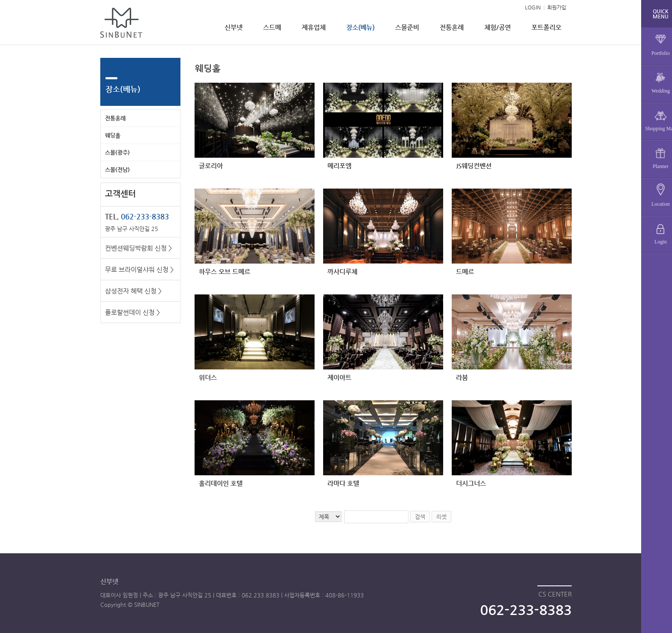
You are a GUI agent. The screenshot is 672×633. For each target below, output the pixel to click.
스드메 (272, 27)
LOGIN (533, 7)
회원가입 (557, 7)
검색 (420, 517)
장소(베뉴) (360, 27)
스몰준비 (407, 27)
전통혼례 (452, 27)
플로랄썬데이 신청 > (132, 312)
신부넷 (234, 27)
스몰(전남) (117, 169)
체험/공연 (498, 27)
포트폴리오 (546, 27)
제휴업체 (314, 27)
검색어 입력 (195, 58)
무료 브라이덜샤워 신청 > (139, 269)
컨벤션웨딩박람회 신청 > (138, 248)
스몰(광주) (117, 152)
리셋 (441, 517)
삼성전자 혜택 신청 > (133, 291)
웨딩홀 (113, 135)
